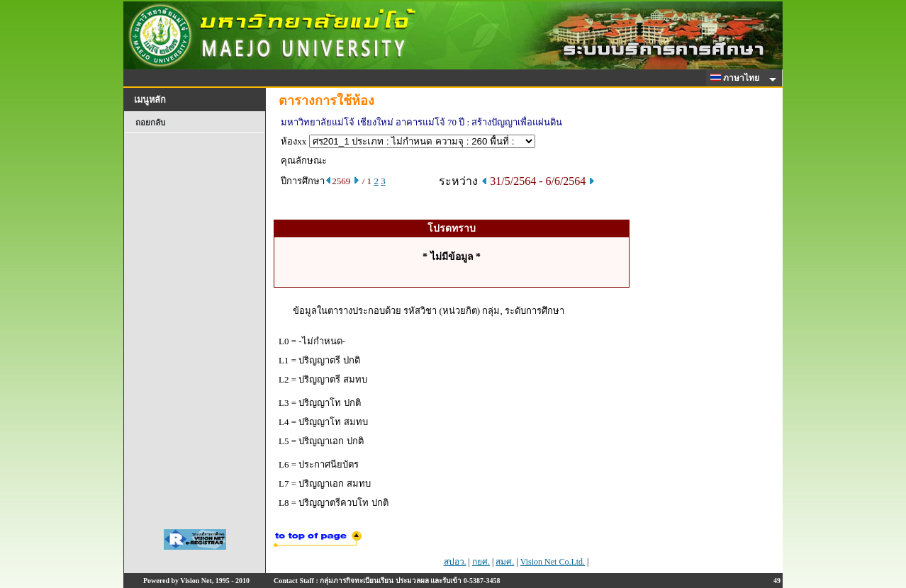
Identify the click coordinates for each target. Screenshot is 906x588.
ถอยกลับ (150, 123)
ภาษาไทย (737, 78)
